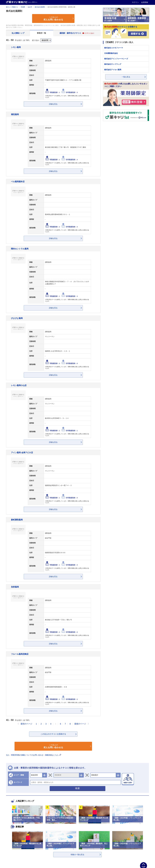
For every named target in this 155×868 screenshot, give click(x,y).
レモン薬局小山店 (19, 385)
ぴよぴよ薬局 (17, 318)
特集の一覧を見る (77, 855)
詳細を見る (53, 104)
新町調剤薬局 (17, 520)
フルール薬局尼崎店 (20, 654)
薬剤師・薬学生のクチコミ (77, 33)
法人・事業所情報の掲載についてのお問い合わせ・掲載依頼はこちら (34, 755)
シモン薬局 (16, 47)
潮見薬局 (15, 114)
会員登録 (145, 2)
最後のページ (80, 724)
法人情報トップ (18, 33)
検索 (77, 788)
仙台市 (30, 7)
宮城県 (23, 7)
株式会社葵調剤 (40, 7)
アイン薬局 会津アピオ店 (22, 452)
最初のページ (26, 724)
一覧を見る (126, 77)
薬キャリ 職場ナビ (12, 7)
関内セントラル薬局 (20, 249)
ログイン (136, 2)
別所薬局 (15, 587)
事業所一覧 (41, 33)
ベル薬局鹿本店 (18, 182)
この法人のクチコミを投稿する (53, 734)
